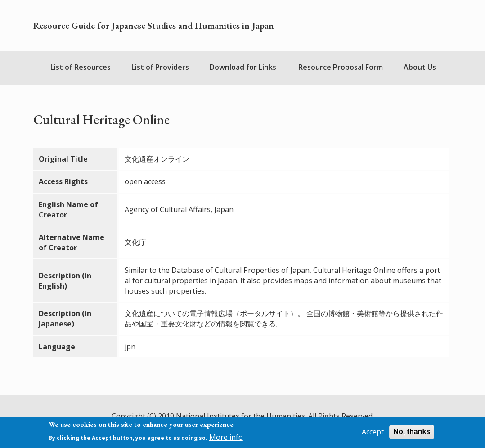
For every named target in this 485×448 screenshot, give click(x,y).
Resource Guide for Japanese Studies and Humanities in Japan (154, 26)
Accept (373, 434)
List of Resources (81, 67)
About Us (420, 67)
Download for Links (243, 67)
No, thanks (412, 434)
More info (226, 439)
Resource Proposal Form (341, 67)
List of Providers (160, 67)
